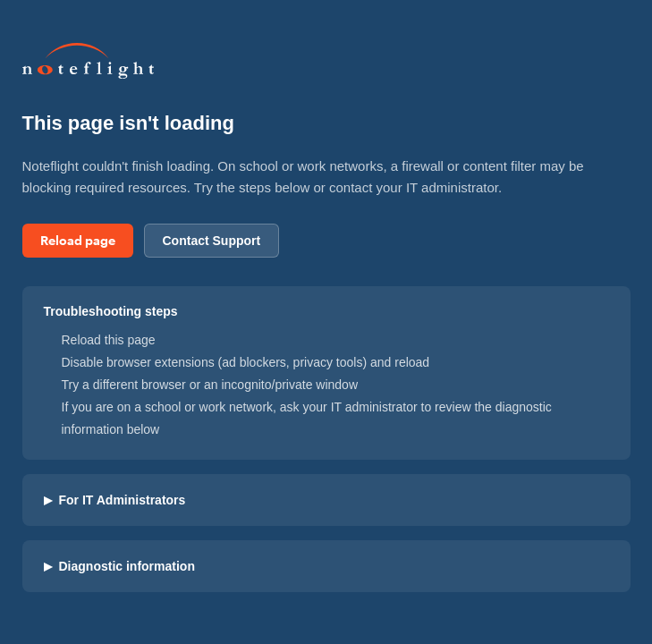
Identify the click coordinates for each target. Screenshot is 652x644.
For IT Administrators (115, 500)
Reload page (78, 240)
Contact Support (212, 241)
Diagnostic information (119, 566)
